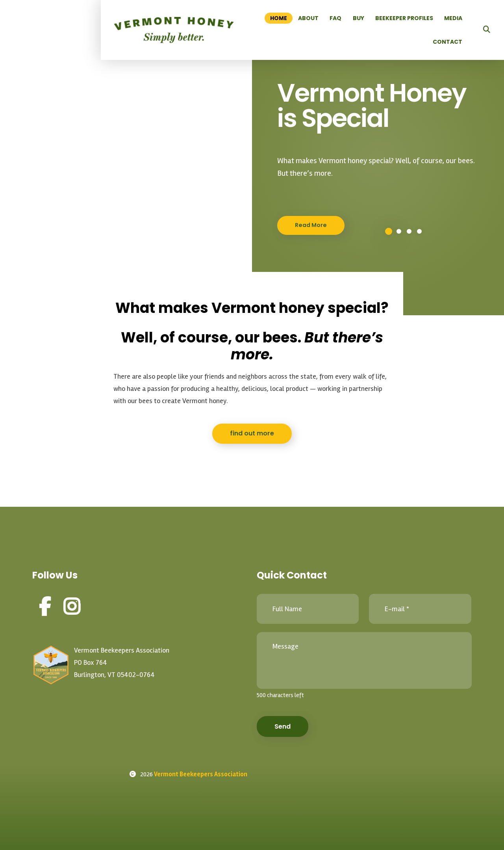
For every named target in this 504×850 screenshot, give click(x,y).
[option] (252, 158)
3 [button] (409, 231)
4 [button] (419, 231)
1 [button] (389, 231)
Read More (311, 225)
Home (279, 18)
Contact (447, 42)
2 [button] (399, 231)
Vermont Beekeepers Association (201, 774)
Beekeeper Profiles (404, 18)
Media (453, 18)
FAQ (335, 18)
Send (283, 726)
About (308, 18)
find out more (252, 433)
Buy (359, 18)
